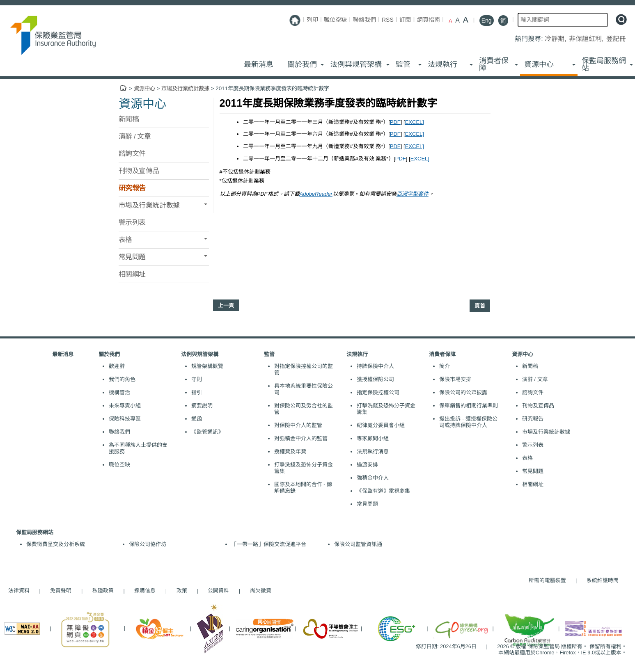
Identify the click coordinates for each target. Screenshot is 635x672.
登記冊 (616, 39)
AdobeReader (316, 194)
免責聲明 (61, 591)
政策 (182, 591)
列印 (312, 20)
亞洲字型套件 (413, 194)
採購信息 (145, 591)
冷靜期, (556, 39)
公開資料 (218, 591)
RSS (388, 20)
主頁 (123, 88)
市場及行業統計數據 (185, 88)
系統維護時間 (603, 580)
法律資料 (19, 591)
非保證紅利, (587, 39)
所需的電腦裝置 (547, 580)
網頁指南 (429, 20)
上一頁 (226, 305)
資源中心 (144, 88)
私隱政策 (103, 591)
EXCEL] (415, 122)
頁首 (480, 306)
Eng (487, 21)
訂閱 (405, 20)
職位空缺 (335, 20)
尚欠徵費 (257, 591)
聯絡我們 (364, 20)
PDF (395, 122)
